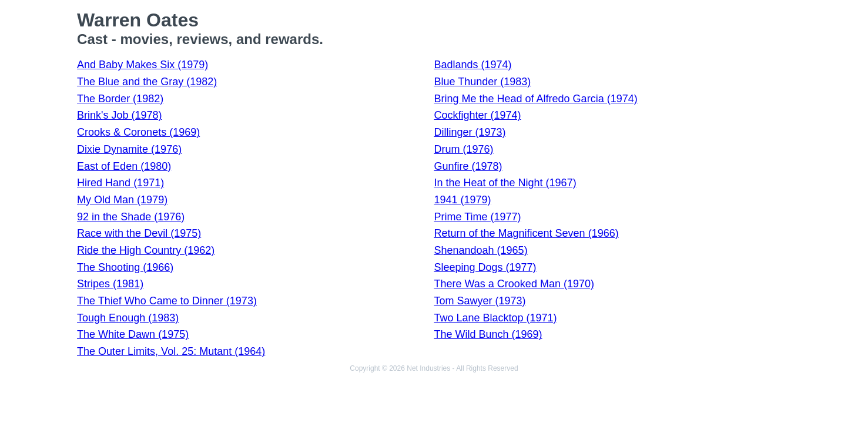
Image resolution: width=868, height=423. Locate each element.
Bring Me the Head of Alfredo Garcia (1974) (535, 99)
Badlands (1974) (472, 65)
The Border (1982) (120, 99)
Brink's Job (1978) (120, 115)
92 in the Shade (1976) (131, 217)
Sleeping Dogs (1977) (485, 267)
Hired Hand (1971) (120, 183)
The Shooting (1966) (125, 267)
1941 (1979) (462, 200)
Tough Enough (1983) (128, 318)
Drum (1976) (463, 149)
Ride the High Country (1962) (146, 250)
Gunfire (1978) (468, 166)
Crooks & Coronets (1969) (138, 132)
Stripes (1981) (110, 284)
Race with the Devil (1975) (139, 233)
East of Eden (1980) (124, 166)
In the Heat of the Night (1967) (505, 183)
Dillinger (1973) (470, 132)
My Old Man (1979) (122, 200)
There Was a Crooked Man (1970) (514, 284)
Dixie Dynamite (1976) (129, 149)
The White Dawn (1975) (133, 334)
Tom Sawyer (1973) (480, 301)
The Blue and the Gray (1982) (147, 82)
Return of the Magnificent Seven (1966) (526, 233)
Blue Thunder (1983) (482, 82)
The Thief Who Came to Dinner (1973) (167, 301)
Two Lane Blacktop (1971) (495, 318)
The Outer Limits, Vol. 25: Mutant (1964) (171, 351)
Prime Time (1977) (477, 217)
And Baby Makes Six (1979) (143, 65)
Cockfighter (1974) (477, 115)
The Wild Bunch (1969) (488, 334)
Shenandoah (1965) (480, 250)
